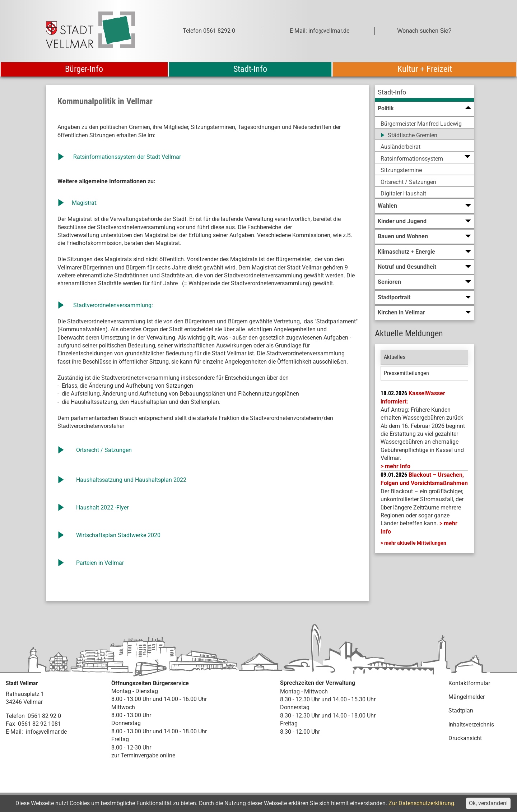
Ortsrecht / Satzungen (104, 450)
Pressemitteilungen (406, 373)
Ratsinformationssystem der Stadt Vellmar (127, 157)
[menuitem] (424, 93)
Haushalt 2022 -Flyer (103, 507)
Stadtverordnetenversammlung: (113, 305)
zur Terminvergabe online (143, 755)
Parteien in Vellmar (100, 563)
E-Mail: (14, 732)
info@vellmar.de (46, 732)
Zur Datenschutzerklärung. (422, 803)
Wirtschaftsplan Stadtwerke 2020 (118, 535)
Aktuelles (395, 357)
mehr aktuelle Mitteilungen (415, 543)
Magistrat (83, 203)
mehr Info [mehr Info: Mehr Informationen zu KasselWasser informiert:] (398, 466)
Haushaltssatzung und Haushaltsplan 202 (130, 480)
